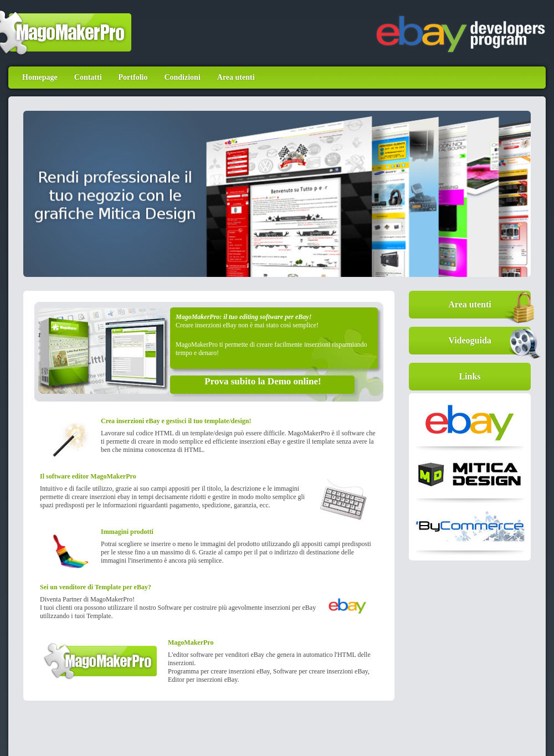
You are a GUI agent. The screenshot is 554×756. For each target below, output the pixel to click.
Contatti (88, 77)
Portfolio (133, 77)
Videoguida (489, 341)
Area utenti (236, 77)
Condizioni (182, 77)
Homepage (40, 77)
